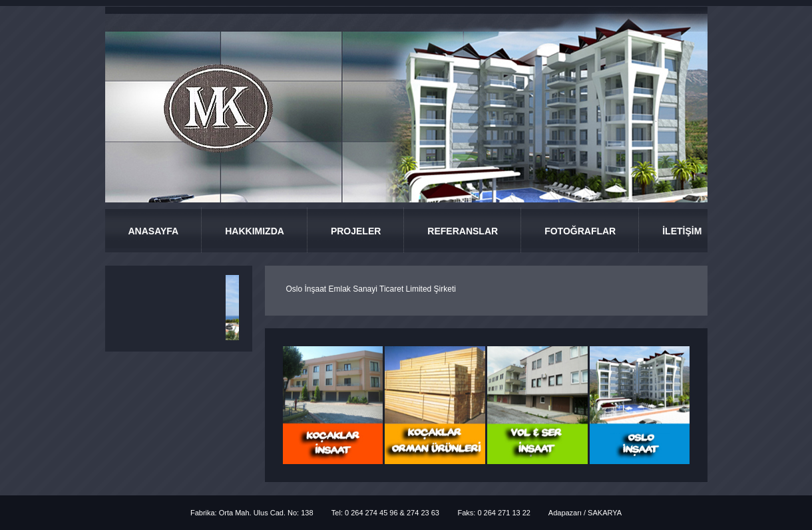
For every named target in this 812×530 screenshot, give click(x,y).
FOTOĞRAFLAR (580, 231)
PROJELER (356, 231)
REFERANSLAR (463, 231)
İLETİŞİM (682, 231)
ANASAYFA (154, 231)
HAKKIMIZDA (255, 231)
